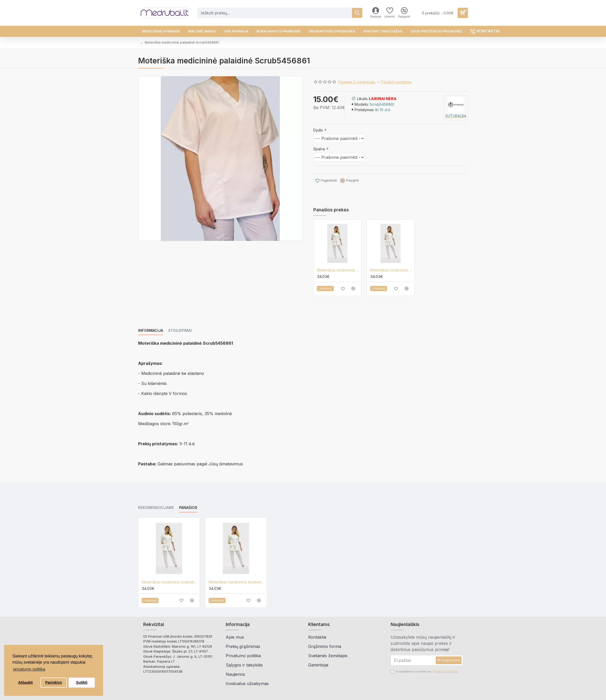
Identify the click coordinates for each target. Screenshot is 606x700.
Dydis (318, 130)
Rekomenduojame (156, 493)
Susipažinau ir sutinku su (425, 657)
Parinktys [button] (54, 682)
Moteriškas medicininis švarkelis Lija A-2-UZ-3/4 (338, 262)
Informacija (151, 322)
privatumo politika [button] (29, 669)
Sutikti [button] (82, 682)
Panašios (188, 493)
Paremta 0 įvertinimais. (357, 82)
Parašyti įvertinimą (396, 82)
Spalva (319, 149)
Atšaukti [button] (26, 682)
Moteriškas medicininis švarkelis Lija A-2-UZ (392, 262)
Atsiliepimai (180, 322)
